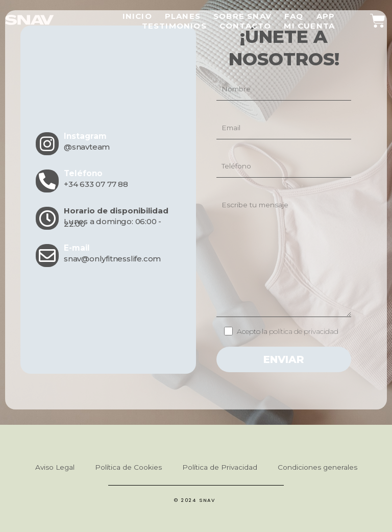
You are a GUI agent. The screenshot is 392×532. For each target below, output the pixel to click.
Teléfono (82, 173)
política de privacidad (303, 331)
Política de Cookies (128, 467)
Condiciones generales (317, 467)
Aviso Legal (55, 467)
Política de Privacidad (220, 467)
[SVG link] (29, 20)
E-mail (77, 248)
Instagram (85, 136)
